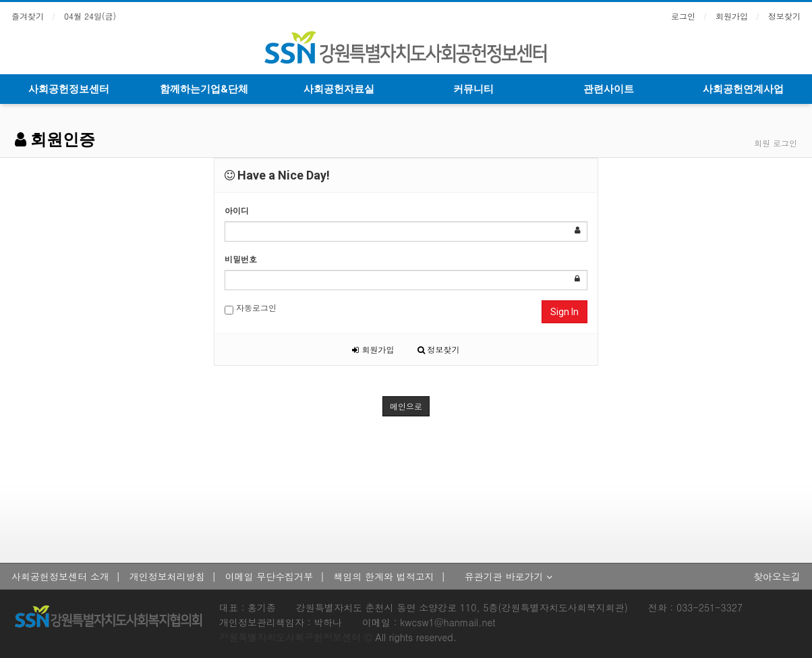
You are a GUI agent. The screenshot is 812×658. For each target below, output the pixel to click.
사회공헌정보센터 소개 (60, 576)
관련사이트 (609, 89)
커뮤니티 (473, 89)
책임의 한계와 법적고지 (383, 576)
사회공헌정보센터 (69, 89)
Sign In (564, 312)
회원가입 (732, 16)
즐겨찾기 (28, 16)
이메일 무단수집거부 (269, 576)
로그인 (683, 16)
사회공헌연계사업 (743, 89)
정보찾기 (784, 16)
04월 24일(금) (90, 16)
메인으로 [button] (406, 406)
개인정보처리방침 (167, 576)
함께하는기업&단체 (204, 89)
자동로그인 (251, 308)
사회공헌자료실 (339, 89)
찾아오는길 (777, 576)
